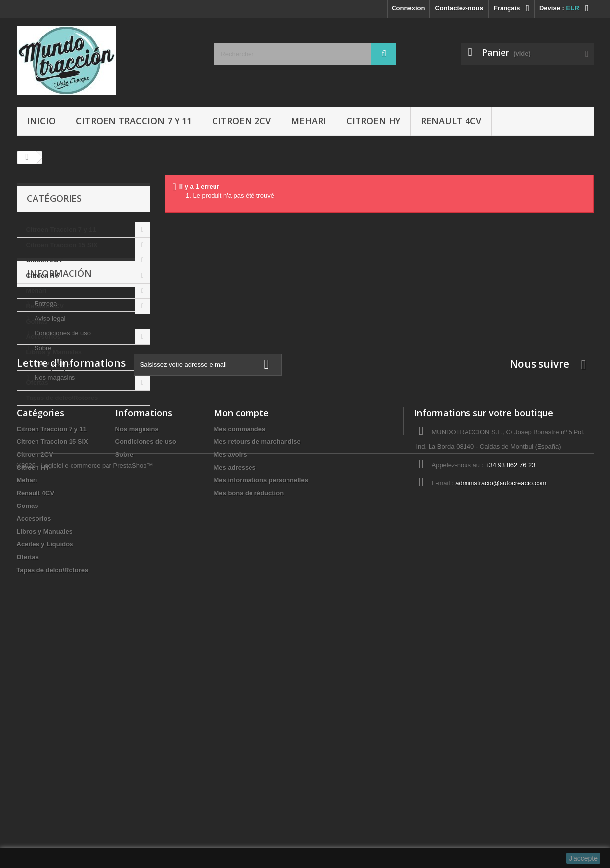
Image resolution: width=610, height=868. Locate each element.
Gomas (37, 321)
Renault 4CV (451, 121)
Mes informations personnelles (261, 716)
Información (59, 435)
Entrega (45, 462)
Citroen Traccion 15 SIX (62, 245)
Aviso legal (49, 477)
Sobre (42, 506)
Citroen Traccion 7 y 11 (134, 121)
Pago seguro (52, 521)
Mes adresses (235, 703)
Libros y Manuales (54, 352)
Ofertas (37, 382)
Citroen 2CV (241, 121)
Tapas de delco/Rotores (62, 398)
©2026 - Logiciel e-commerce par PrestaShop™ (85, 841)
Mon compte (241, 649)
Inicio (41, 121)
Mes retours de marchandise (257, 677)
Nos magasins (54, 536)
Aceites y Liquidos (54, 367)
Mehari (308, 121)
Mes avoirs (231, 690)
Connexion (408, 8)
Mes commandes (240, 665)
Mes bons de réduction (249, 729)
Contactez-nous (459, 8)
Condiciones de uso (62, 491)
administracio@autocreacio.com (501, 719)
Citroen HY (373, 121)
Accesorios (43, 337)
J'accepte (583, 858)
